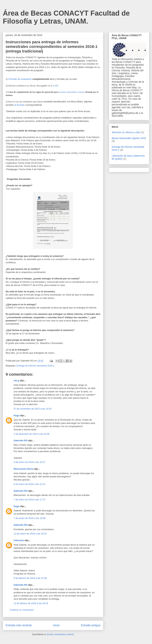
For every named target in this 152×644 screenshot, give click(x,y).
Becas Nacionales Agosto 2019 (129, 138)
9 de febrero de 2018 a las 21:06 (30, 578)
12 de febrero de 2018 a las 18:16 (31, 603)
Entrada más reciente (19, 625)
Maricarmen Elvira (24, 469)
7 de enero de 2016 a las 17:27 (30, 500)
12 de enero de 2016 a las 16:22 (30, 534)
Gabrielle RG (21, 440)
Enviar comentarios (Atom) (60, 634)
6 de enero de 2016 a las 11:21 (30, 484)
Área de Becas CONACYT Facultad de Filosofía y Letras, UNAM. (66, 17)
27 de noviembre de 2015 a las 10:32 (33, 409)
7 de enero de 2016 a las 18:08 (30, 518)
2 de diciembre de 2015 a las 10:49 (32, 434)
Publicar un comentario (22, 610)
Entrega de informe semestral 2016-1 (35, 366)
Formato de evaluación (20, 79)
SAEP (55, 86)
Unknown (19, 540)
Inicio (56, 625)
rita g (16, 381)
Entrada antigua (91, 625)
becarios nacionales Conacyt (72, 92)
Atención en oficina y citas (126, 132)
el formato (20, 105)
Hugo (17, 415)
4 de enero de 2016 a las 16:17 (30, 462)
